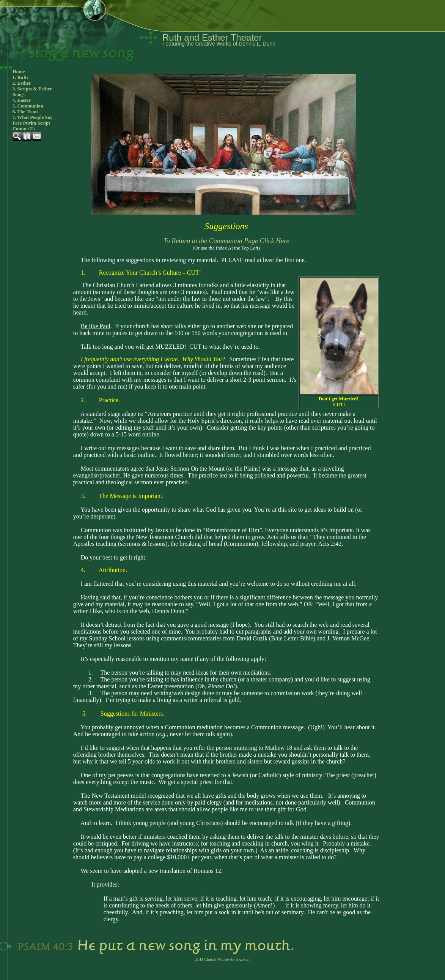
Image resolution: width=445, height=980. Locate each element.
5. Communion (28, 106)
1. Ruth (20, 77)
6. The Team (25, 112)
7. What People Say (33, 117)
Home (19, 72)
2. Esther (22, 83)
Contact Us (24, 129)
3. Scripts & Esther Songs (32, 92)
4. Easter (22, 100)
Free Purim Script (31, 123)
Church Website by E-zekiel (227, 959)
